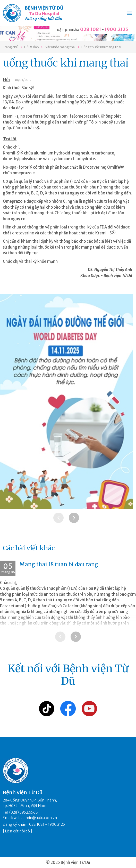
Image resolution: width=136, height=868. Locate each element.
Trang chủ (11, 47)
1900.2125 (116, 29)
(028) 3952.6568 (24, 812)
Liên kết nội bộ (18, 831)
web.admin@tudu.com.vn (35, 818)
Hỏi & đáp (32, 47)
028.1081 (91, 29)
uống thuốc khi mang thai (101, 47)
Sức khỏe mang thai (60, 47)
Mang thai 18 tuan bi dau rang (59, 564)
